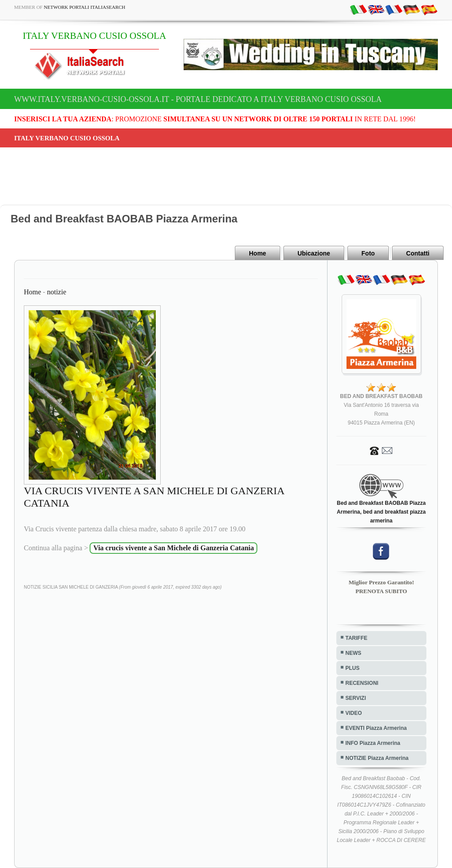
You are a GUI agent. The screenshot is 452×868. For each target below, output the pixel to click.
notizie (56, 292)
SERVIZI (356, 698)
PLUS (353, 668)
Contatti (418, 253)
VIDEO (354, 713)
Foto (368, 253)
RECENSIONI (362, 683)
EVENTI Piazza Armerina (376, 728)
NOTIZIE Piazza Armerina (377, 758)
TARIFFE (357, 638)
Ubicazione (314, 253)
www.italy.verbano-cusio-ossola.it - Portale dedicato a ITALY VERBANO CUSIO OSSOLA (198, 99)
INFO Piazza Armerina (373, 743)
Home (258, 253)
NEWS (354, 653)
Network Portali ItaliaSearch (85, 7)
